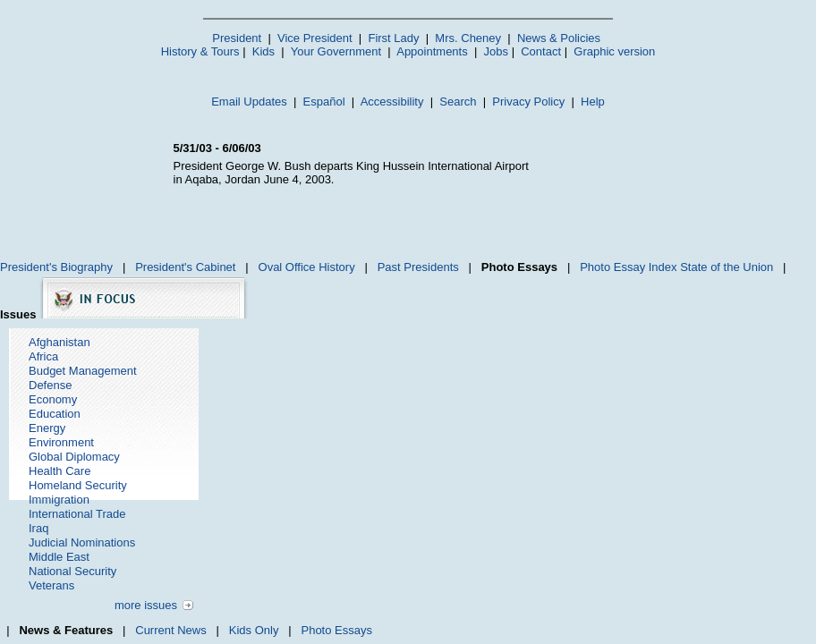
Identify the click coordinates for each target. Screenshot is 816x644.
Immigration (59, 500)
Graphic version (614, 51)
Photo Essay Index (628, 267)
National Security (72, 571)
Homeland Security (78, 485)
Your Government (336, 51)
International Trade (77, 514)
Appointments (432, 51)
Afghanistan (59, 342)
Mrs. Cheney (468, 38)
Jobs (496, 51)
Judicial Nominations (82, 542)
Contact (541, 51)
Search (458, 102)
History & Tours (200, 51)
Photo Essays (336, 630)
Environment (61, 442)
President (237, 38)
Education (55, 414)
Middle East (59, 557)
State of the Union (727, 267)
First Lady (393, 38)
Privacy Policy (528, 102)
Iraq (38, 528)
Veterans (51, 585)
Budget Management (83, 371)
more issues (146, 605)
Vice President (315, 38)
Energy (47, 428)
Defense (50, 385)
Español (324, 102)
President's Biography (56, 267)
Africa (43, 356)
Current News (170, 630)
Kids (263, 51)
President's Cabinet (185, 267)
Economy (53, 399)
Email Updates (249, 102)
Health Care (59, 471)
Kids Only (254, 630)
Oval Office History (307, 267)
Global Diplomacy (74, 457)
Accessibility (392, 102)
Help (593, 102)
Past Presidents (418, 267)
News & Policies (559, 38)
